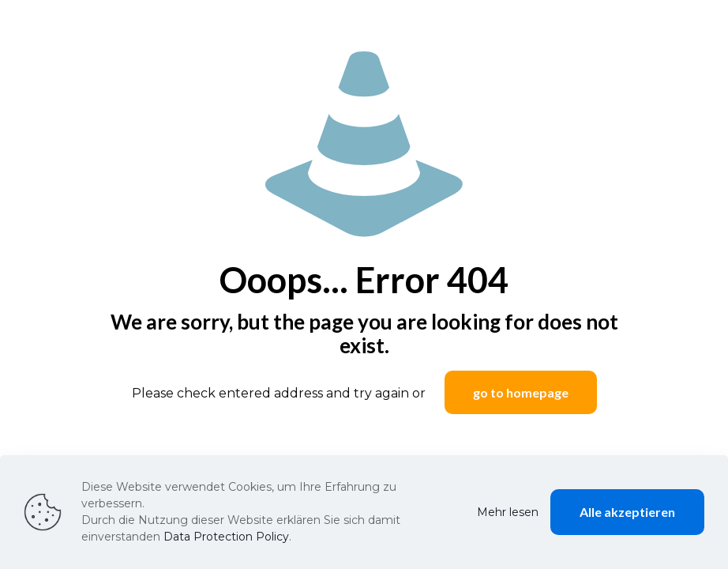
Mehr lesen (508, 512)
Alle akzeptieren (627, 512)
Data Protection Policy (226, 537)
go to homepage (521, 392)
